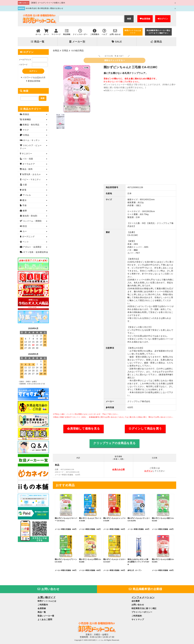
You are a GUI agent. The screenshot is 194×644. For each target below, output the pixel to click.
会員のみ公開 (118, 469)
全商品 (56, 51)
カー (24, 232)
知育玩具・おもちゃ (31, 175)
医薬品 (26, 115)
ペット (25, 242)
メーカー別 (77, 42)
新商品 (156, 42)
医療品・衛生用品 (31, 125)
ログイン (163, 19)
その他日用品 (77, 51)
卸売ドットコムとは (47, 601)
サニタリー (27, 154)
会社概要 (136, 601)
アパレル (26, 196)
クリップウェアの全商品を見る (115, 443)
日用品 (65, 51)
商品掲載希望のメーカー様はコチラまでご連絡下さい (158, 32)
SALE (117, 42)
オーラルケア (28, 165)
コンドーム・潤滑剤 (32, 222)
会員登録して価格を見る (84, 429)
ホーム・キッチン (31, 141)
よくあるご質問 (45, 619)
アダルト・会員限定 (32, 248)
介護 (24, 185)
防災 (25, 227)
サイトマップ (138, 619)
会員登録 (145, 19)
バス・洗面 (28, 159)
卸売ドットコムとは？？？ (133, 32)
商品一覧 (38, 42)
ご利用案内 (43, 605)
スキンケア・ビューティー (31, 148)
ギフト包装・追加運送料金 (35, 253)
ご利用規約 (137, 616)
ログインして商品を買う (145, 429)
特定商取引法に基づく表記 (144, 608)
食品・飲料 (27, 170)
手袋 (24, 206)
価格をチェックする (115, 60)
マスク (25, 131)
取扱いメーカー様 (46, 616)
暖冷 (24, 201)
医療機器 (26, 120)
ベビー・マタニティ (31, 180)
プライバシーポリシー (142, 612)
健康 (24, 211)
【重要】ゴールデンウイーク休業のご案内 (48, 3)
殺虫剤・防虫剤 (30, 217)
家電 (24, 191)
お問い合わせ (48, 589)
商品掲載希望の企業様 (145, 589)
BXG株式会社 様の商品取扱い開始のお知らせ (45, 8)
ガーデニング (28, 237)
